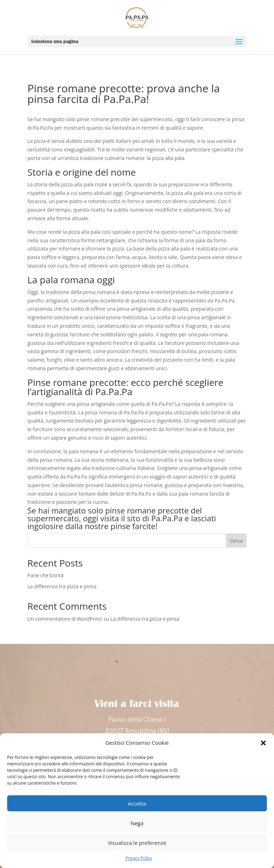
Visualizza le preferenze (137, 843)
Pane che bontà (45, 575)
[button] (263, 743)
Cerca (236, 541)
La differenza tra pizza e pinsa (62, 586)
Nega (137, 823)
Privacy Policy (139, 858)
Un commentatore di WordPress (65, 619)
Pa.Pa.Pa (167, 518)
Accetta (137, 804)
